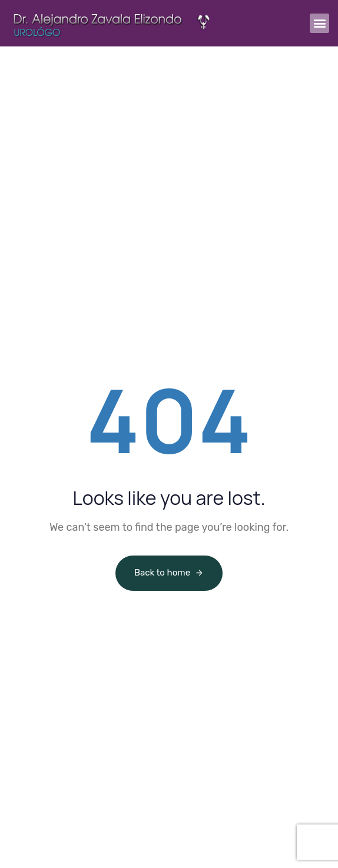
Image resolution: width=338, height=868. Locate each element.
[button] (319, 23)
